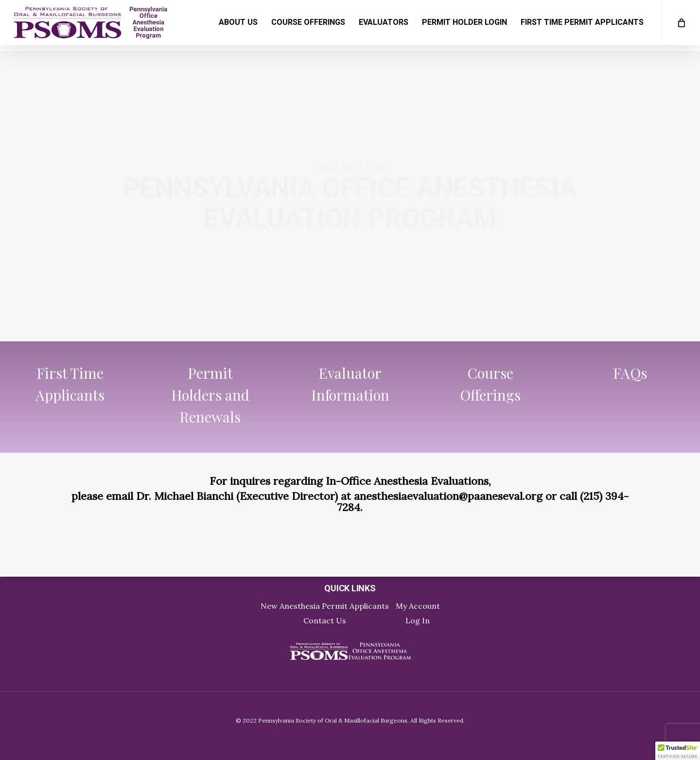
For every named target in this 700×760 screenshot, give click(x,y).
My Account (418, 606)
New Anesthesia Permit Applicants (325, 606)
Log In (418, 620)
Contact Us (325, 620)
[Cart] (681, 26)
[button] (678, 751)
